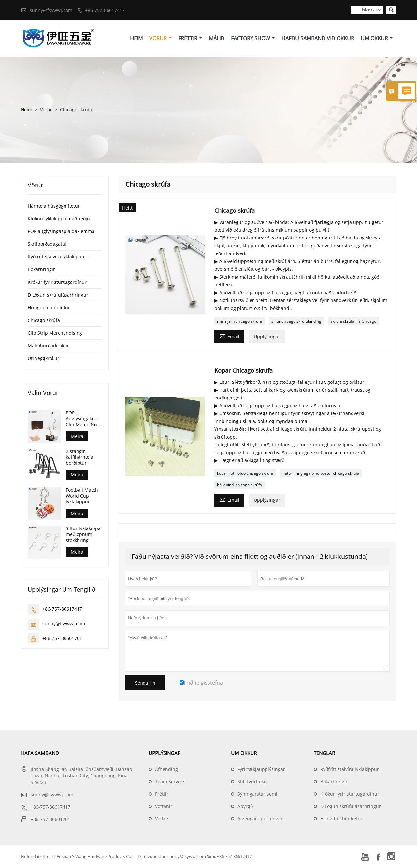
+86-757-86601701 (62, 638)
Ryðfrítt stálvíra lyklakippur (57, 257)
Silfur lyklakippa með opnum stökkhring (83, 535)
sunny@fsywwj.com (51, 10)
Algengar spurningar (260, 819)
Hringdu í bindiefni (49, 308)
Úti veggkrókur (43, 359)
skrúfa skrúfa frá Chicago (353, 321)
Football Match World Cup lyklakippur (82, 496)
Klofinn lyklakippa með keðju (59, 219)
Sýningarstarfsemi (257, 794)
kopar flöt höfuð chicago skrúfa (245, 474)
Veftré (162, 819)
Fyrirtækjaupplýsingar (261, 769)
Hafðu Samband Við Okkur (318, 38)
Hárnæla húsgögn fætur (54, 206)
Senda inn (145, 683)
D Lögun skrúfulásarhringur (58, 295)
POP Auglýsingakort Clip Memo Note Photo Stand (83, 419)
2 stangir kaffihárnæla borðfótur (79, 457)
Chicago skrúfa (44, 320)
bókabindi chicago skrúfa (239, 485)
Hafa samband (40, 753)
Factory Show (253, 38)
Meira (77, 436)
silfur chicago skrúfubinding (296, 321)
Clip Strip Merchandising (55, 333)
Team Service (170, 782)
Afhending (166, 769)
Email (229, 336)
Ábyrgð (245, 807)
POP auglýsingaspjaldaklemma (61, 231)
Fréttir (190, 38)
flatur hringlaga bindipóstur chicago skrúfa (321, 474)
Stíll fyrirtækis (252, 782)
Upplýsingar (267, 337)
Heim (136, 38)
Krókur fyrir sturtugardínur (57, 282)
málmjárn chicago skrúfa (239, 321)
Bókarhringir (41, 270)
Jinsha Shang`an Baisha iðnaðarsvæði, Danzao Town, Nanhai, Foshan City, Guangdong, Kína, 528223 (81, 776)
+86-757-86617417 (105, 10)
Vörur (160, 38)
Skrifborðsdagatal (47, 244)
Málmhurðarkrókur (48, 346)
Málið (217, 38)
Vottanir (164, 807)
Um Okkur (377, 38)
